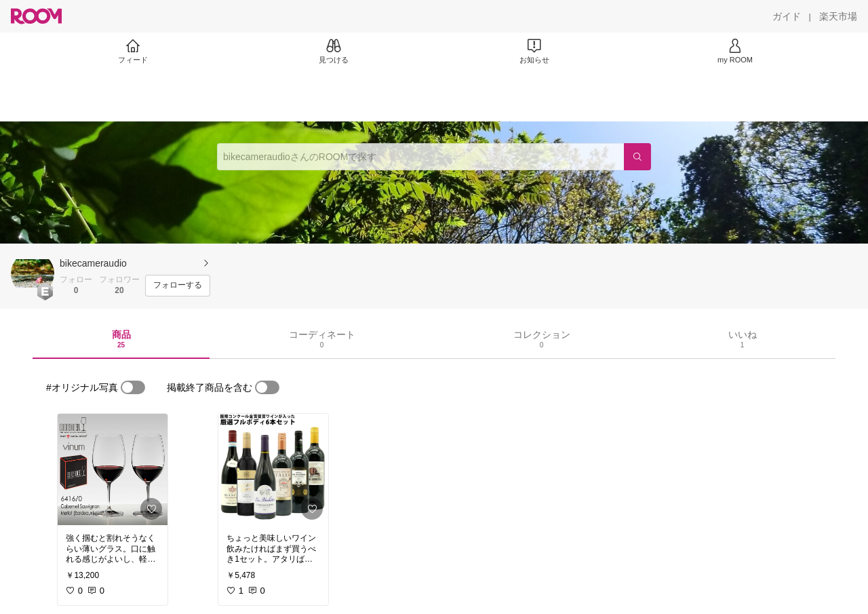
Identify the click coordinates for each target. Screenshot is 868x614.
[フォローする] (178, 286)
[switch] (133, 387)
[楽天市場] (838, 16)
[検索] (637, 157)
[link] (113, 469)
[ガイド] (787, 16)
